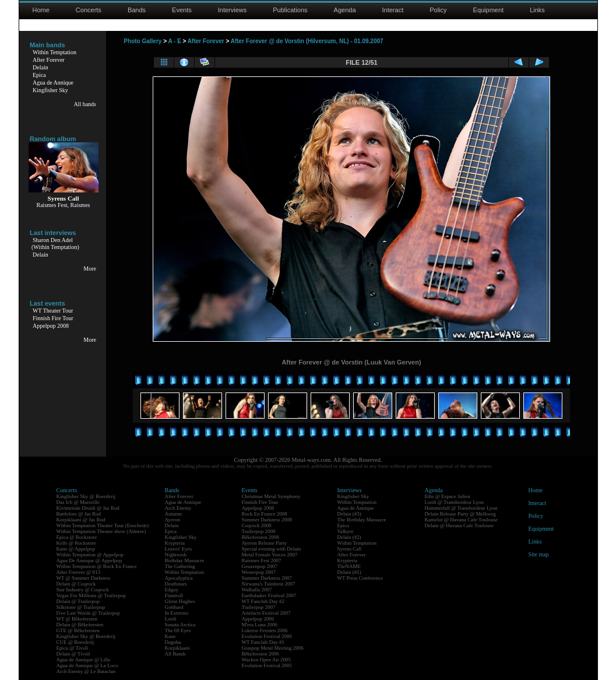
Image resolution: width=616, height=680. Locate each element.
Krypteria (175, 543)
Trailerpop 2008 (259, 531)
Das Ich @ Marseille (78, 502)
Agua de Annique (53, 83)
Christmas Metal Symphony (271, 496)
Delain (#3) (349, 514)
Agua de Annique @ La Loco (87, 665)
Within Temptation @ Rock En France (97, 566)
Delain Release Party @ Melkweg (460, 514)
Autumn (174, 514)
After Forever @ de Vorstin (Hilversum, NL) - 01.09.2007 (307, 41)
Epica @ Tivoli (73, 648)
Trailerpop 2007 (259, 607)
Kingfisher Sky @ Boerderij (86, 496)
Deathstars (176, 584)
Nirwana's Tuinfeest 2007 (269, 584)
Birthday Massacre (185, 560)
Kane (170, 636)
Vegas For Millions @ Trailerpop (91, 595)
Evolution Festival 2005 (267, 665)
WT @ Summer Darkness (84, 578)
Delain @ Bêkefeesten (80, 625)
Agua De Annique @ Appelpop (89, 560)
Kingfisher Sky (50, 90)
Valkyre (346, 531)
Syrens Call (350, 549)
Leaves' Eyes (179, 549)
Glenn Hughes (180, 601)
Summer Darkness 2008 (267, 520)
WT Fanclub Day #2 (263, 601)
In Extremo (177, 613)
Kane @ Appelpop (76, 549)
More (90, 269)
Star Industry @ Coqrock (83, 590)
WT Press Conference (360, 578)
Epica (39, 75)
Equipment (489, 10)
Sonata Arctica (180, 625)
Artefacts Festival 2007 (266, 613)
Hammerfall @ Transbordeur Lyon (461, 508)
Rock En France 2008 (265, 514)
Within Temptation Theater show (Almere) (101, 531)
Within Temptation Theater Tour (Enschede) (103, 525)
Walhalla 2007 (257, 590)
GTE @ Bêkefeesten (78, 630)
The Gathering (180, 566)
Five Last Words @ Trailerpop (88, 613)
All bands (85, 104)
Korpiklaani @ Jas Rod (81, 520)
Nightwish (176, 555)
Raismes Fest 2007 (262, 560)
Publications (290, 10)
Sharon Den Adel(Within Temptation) (55, 243)
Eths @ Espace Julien (448, 496)
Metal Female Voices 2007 (270, 555)
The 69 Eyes (178, 630)
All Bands (175, 654)
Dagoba (173, 642)
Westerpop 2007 (259, 572)
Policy (438, 10)
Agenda (345, 10)
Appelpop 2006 (258, 619)
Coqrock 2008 (257, 525)
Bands (137, 10)
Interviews (233, 10)
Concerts (89, 10)
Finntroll (174, 595)
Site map (539, 554)
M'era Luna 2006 (260, 625)
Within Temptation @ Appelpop (90, 555)
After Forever (49, 60)
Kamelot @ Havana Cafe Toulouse (461, 520)
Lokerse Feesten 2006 (265, 630)
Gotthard (174, 607)
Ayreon (173, 520)
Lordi (171, 619)
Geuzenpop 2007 (260, 566)
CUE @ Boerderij (75, 642)
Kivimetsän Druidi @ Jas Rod (88, 508)
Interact (393, 10)
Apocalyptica (179, 578)
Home (41, 10)
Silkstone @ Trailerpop (81, 607)
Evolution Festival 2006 (267, 636)
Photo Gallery (142, 41)
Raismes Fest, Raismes (64, 205)
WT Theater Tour (53, 311)
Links (537, 10)
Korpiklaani (177, 648)
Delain (41, 67)
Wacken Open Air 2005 (267, 660)
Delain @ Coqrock (76, 584)
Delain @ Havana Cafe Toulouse (459, 525)
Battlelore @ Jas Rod (79, 514)
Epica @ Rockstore (77, 537)
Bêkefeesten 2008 (261, 537)
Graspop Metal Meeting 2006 (273, 648)
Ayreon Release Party (265, 543)
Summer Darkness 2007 (267, 578)
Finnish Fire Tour (53, 318)
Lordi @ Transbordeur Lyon (455, 502)
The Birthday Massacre (362, 520)
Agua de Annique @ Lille (84, 660)
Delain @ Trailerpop (78, 601)
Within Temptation (54, 52)
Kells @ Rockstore (76, 543)
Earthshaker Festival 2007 (269, 595)
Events (182, 10)
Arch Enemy (178, 508)
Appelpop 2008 (51, 326)
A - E (174, 41)
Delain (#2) (349, 537)
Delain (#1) (349, 572)
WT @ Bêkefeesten (77, 619)
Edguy (172, 590)
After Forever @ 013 (79, 572)
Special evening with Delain (272, 549)
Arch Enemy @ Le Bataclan (86, 671)
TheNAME (349, 566)
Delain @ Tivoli (73, 654)
